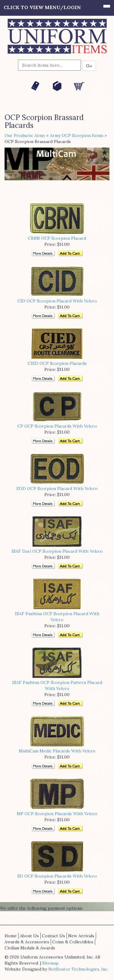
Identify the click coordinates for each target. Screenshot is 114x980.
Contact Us (54, 936)
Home (11, 936)
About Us (29, 936)
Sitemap (50, 963)
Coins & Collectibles (73, 942)
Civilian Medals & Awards (30, 948)
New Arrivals (81, 936)
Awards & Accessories (27, 942)
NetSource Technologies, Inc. (78, 969)
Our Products (18, 135)
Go (89, 66)
